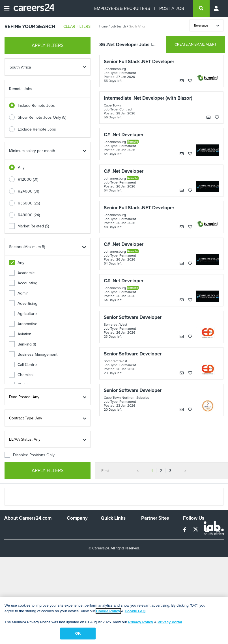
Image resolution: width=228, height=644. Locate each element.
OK (78, 633)
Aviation (20, 334)
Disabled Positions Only (30, 455)
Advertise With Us (79, 539)
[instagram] (218, 530)
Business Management (33, 354)
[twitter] (196, 530)
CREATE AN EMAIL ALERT (195, 44)
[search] (201, 8)
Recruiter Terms (115, 569)
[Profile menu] (217, 8)
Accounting (23, 283)
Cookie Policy (108, 611)
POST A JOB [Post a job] (172, 8)
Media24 (149, 552)
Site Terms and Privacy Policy (114, 552)
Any (21, 168)
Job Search (118, 26)
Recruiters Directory (110, 532)
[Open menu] (7, 8)
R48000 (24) (29, 215)
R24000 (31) (28, 191)
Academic (22, 273)
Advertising (23, 303)
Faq (104, 577)
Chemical (21, 375)
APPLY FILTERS (48, 45)
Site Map (108, 542)
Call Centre (23, 365)
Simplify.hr (150, 529)
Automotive (23, 324)
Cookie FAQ (135, 611)
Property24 (151, 544)
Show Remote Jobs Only (42, 117)
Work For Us (78, 529)
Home (103, 26)
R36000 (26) (29, 203)
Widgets (108, 562)
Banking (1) (22, 344)
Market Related (29, 226)
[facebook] (185, 530)
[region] (114, 620)
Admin (19, 293)
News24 (148, 537)
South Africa (137, 26)
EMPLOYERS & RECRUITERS (122, 8)
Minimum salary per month (32, 151)
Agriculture (23, 314)
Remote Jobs (21, 89)
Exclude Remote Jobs (37, 129)
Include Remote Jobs (36, 105)
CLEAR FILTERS (77, 26)
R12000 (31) (28, 179)
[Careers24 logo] (32, 8)
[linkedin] (208, 530)
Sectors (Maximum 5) (27, 247)
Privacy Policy (141, 622)
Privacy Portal (170, 622)
